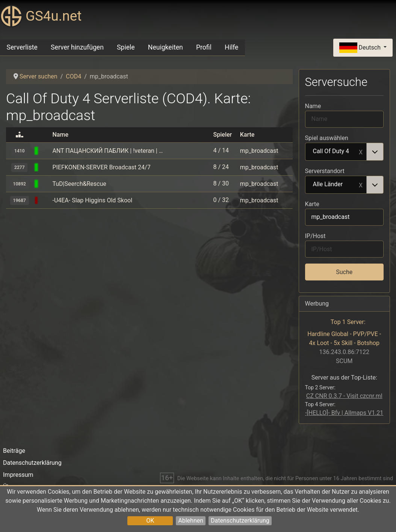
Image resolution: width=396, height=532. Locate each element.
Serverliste (22, 47)
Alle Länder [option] (336, 185)
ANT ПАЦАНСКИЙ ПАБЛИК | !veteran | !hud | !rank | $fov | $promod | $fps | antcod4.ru (108, 151)
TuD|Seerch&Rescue (79, 184)
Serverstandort (325, 171)
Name (313, 106)
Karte (312, 204)
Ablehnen (191, 521)
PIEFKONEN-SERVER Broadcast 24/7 (101, 167)
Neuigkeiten (166, 47)
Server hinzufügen (77, 47)
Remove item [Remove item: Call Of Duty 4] (361, 152)
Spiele (126, 47)
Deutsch (361, 48)
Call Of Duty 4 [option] (336, 152)
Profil (204, 47)
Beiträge (14, 451)
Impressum (18, 475)
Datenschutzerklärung (240, 521)
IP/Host (315, 236)
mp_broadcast (259, 151)
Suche (344, 272)
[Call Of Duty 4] (46, 151)
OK (150, 521)
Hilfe (231, 47)
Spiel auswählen (327, 138)
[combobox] (345, 152)
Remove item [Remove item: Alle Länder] (361, 185)
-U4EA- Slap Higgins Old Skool (92, 200)
